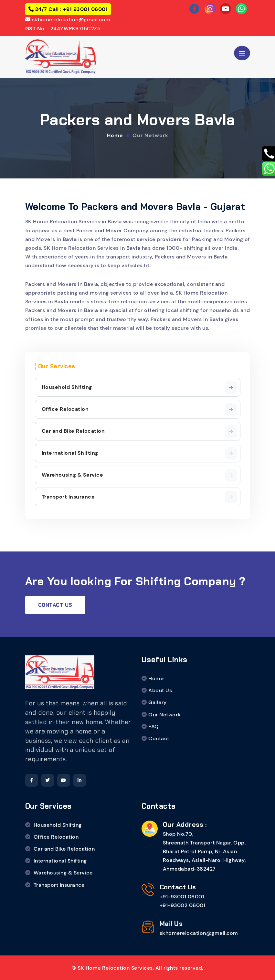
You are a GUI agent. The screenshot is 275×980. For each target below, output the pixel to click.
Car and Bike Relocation (139, 431)
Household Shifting (139, 388)
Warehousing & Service (139, 475)
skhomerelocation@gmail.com (70, 20)
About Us (160, 690)
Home (115, 135)
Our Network (150, 135)
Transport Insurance (139, 497)
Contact (159, 738)
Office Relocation (139, 409)
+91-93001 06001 (182, 897)
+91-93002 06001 (183, 905)
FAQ (154, 727)
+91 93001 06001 (85, 9)
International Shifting (139, 453)
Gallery (158, 702)
